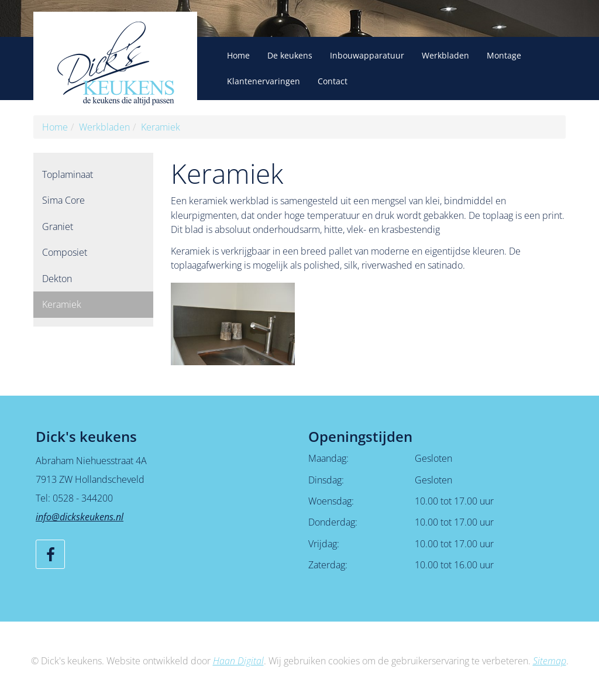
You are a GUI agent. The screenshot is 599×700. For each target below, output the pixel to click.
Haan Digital (238, 661)
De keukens (290, 55)
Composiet (65, 252)
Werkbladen (445, 55)
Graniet (58, 227)
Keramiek (161, 127)
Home (238, 55)
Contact (333, 81)
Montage (504, 55)
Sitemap (550, 661)
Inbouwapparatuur (367, 55)
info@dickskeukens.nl (80, 517)
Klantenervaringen (264, 81)
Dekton (57, 279)
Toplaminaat (68, 174)
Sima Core (63, 200)
